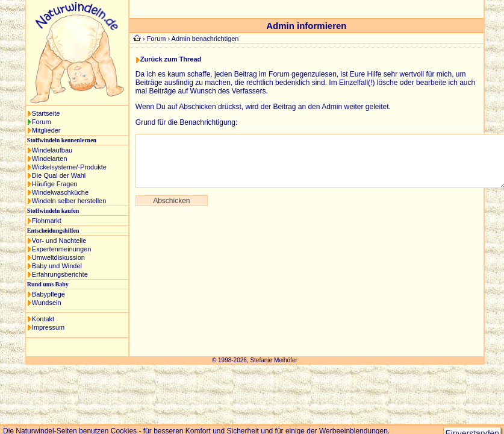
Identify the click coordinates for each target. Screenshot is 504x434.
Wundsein (47, 303)
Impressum (48, 327)
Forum (42, 122)
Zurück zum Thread (171, 59)
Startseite (46, 113)
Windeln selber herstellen (69, 201)
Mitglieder (46, 130)
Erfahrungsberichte (60, 274)
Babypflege (48, 294)
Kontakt (43, 319)
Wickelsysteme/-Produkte (69, 167)
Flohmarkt (47, 221)
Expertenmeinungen (61, 249)
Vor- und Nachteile (59, 241)
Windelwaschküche (60, 192)
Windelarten (50, 159)
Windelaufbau (52, 150)
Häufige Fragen (55, 184)
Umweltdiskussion (58, 257)
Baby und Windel (57, 266)
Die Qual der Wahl (59, 175)
